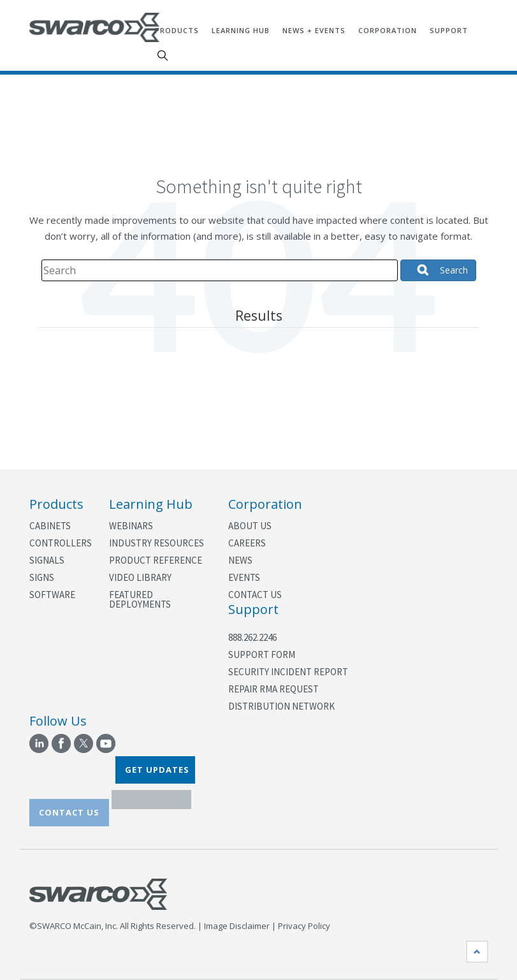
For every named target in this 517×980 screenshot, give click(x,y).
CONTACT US (69, 812)
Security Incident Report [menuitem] (288, 672)
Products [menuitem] (177, 30)
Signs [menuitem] (42, 577)
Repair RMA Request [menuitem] (273, 689)
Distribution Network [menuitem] (281, 706)
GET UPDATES (157, 770)
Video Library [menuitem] (140, 577)
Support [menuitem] (449, 30)
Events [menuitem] (244, 577)
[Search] (220, 270)
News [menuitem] (240, 560)
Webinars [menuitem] (131, 526)
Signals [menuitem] (47, 560)
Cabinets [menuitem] (50, 526)
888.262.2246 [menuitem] (252, 637)
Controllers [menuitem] (60, 543)
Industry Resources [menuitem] (157, 543)
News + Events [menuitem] (314, 30)
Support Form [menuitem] (262, 655)
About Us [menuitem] (250, 526)
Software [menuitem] (52, 595)
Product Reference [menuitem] (156, 560)
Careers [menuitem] (247, 543)
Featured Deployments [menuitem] (140, 599)
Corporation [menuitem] (388, 30)
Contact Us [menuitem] (255, 595)
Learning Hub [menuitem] (241, 30)
